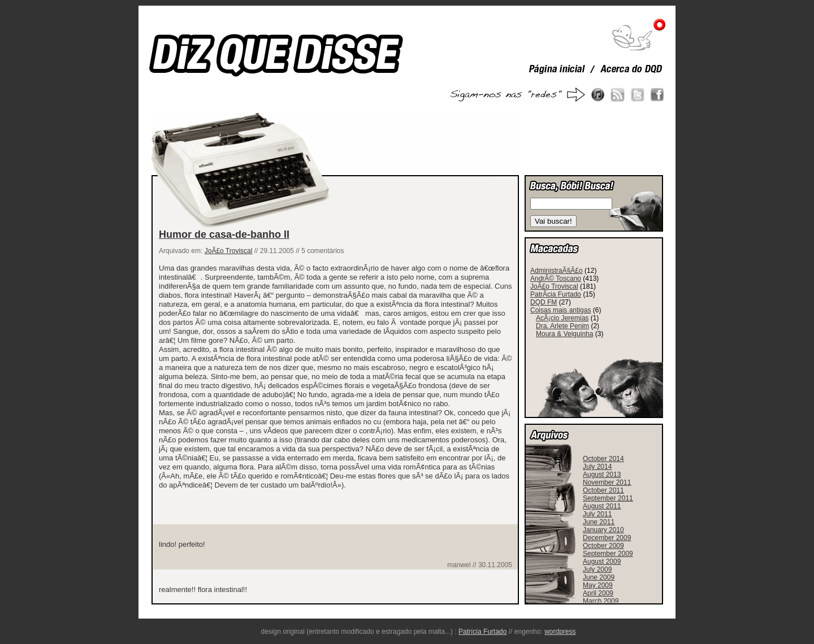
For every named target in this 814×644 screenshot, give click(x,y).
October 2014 (603, 459)
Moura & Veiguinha (564, 334)
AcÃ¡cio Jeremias (562, 318)
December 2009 (607, 538)
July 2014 (597, 467)
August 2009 (602, 562)
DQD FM (544, 302)
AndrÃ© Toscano (556, 279)
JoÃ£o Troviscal (229, 251)
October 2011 (603, 490)
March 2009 (601, 601)
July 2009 (597, 569)
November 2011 (607, 482)
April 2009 (598, 593)
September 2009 (608, 554)
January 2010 (603, 530)
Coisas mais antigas (560, 310)
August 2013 (602, 475)
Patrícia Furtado (482, 632)
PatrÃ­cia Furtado (556, 294)
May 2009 (598, 585)
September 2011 (608, 498)
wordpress (560, 632)
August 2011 (602, 506)
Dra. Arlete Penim (562, 326)
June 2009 (599, 577)
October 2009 (603, 546)
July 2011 (597, 514)
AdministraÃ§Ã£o (557, 271)
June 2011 (599, 522)
